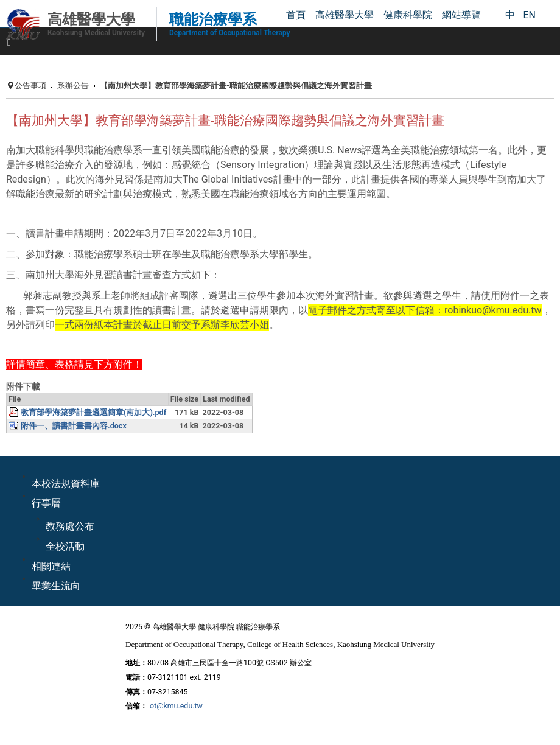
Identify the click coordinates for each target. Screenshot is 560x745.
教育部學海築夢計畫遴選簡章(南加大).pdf (93, 412)
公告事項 (30, 86)
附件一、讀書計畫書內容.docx (74, 426)
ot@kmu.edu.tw (176, 706)
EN (529, 15)
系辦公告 (73, 86)
